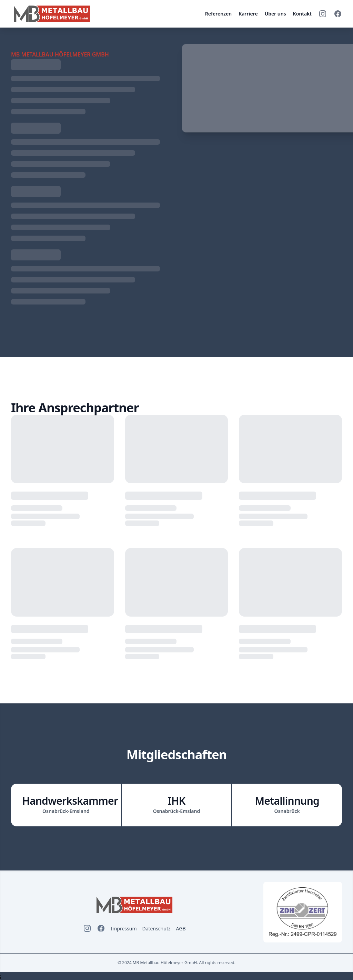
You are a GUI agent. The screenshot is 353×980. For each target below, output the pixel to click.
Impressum (124, 929)
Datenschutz (156, 929)
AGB (181, 929)
